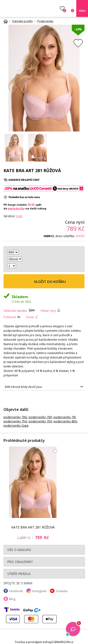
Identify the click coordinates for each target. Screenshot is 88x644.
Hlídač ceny (48, 311)
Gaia (19, 216)
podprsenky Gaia (16, 425)
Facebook (16, 591)
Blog (12, 599)
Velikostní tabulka (15, 311)
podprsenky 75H (40, 421)
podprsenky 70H (40, 417)
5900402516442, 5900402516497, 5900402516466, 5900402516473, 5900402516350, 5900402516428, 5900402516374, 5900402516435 (44, 387)
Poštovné (10, 317)
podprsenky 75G (15, 421)
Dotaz (30, 317)
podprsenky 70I (65, 417)
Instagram (39, 591)
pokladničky (16, 208)
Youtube (62, 591)
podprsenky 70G (15, 417)
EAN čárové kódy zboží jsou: (24, 387)
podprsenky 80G (65, 421)
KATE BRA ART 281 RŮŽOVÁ (33, 527)
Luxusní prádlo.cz (25, 8)
